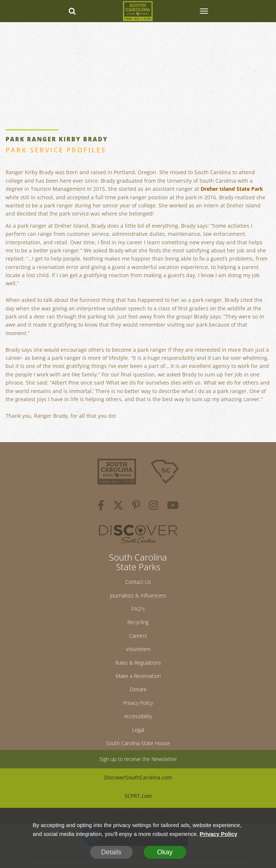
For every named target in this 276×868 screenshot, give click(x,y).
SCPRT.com (138, 796)
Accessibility (138, 716)
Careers (138, 636)
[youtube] (173, 506)
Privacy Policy (138, 703)
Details (111, 852)
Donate (138, 689)
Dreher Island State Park (232, 189)
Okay (165, 852)
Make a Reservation (138, 676)
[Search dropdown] (72, 11)
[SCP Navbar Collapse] (204, 11)
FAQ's (138, 609)
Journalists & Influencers (138, 595)
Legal (138, 730)
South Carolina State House (138, 743)
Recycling (138, 622)
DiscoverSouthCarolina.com (138, 777)
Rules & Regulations (138, 663)
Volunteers (138, 649)
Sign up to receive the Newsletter (138, 759)
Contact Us (138, 582)
